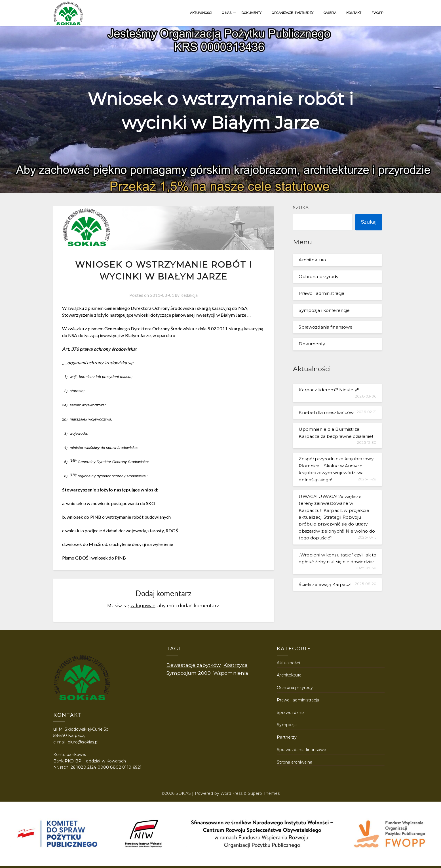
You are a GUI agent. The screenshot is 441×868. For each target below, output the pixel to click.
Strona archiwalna (295, 762)
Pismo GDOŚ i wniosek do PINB (94, 558)
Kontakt (354, 13)
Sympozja (287, 725)
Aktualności (201, 13)
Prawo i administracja (321, 293)
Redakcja (189, 295)
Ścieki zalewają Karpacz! (325, 584)
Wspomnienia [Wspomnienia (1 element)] (231, 673)
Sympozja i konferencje (324, 310)
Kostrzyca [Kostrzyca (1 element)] (236, 665)
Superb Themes (264, 793)
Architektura (312, 260)
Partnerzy (287, 737)
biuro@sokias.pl (83, 742)
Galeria (330, 13)
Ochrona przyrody (318, 277)
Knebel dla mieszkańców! (327, 412)
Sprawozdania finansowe (326, 327)
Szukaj (302, 208)
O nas (227, 13)
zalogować (143, 606)
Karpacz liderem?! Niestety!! (329, 390)
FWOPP (377, 13)
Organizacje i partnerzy (293, 13)
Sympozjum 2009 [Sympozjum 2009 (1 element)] (189, 673)
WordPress (231, 793)
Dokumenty (251, 13)
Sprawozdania (291, 713)
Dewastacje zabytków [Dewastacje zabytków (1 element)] (194, 665)
